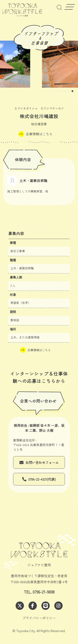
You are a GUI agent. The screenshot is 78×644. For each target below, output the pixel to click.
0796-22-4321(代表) (42, 479)
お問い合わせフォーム (42, 462)
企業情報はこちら (39, 134)
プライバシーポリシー (39, 618)
